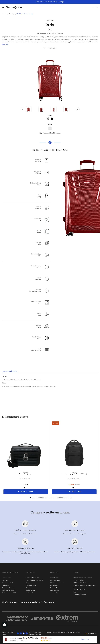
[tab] (10, 371)
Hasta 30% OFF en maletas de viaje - (50, 2)
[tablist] (50, 371)
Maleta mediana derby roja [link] (25, 14)
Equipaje (12, 14)
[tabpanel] (50, 392)
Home (4, 14)
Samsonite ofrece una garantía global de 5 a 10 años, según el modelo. (75, 552)
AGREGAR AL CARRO (26, 492)
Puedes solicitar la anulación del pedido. (75, 534)
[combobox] (91, 633)
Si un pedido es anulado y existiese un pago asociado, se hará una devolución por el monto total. (25, 553)
